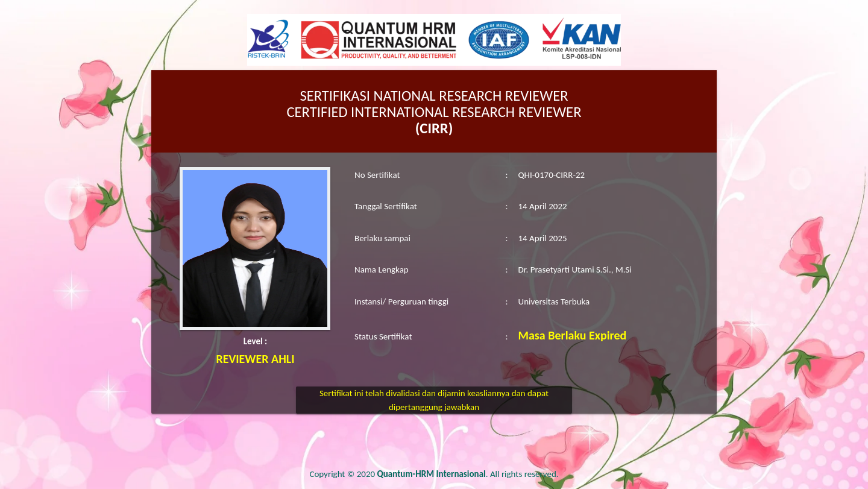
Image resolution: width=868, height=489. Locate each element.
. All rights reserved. (468, 474)
